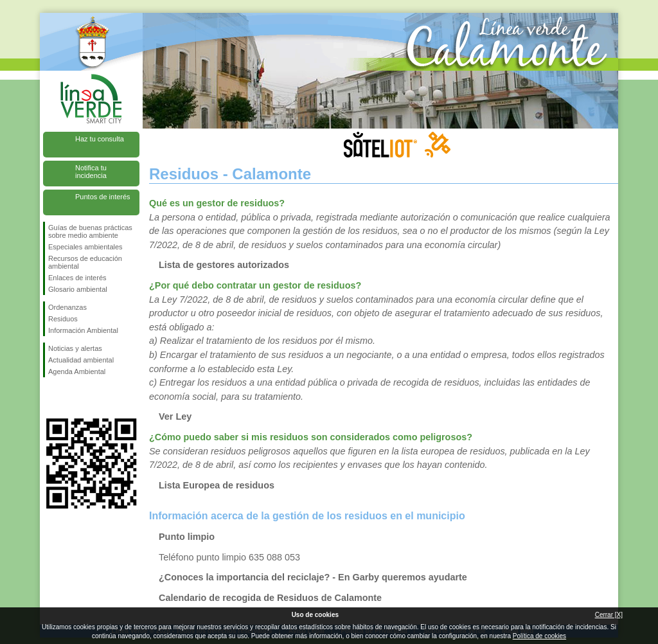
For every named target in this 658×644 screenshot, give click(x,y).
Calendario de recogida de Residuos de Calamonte (270, 598)
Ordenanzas (67, 307)
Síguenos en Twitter (72, 398)
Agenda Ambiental (77, 371)
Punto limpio (187, 537)
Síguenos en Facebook (51, 398)
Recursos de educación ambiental (85, 262)
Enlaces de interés (77, 278)
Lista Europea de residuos (217, 485)
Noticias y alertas (75, 348)
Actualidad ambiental (81, 360)
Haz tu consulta (100, 139)
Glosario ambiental (78, 289)
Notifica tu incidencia (91, 172)
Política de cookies (539, 636)
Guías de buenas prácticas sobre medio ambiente (90, 231)
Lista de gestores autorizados (224, 265)
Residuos (63, 319)
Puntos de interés (103, 197)
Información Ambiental (83, 330)
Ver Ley (175, 416)
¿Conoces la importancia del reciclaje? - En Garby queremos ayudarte (313, 577)
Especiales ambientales (85, 247)
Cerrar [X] (609, 615)
